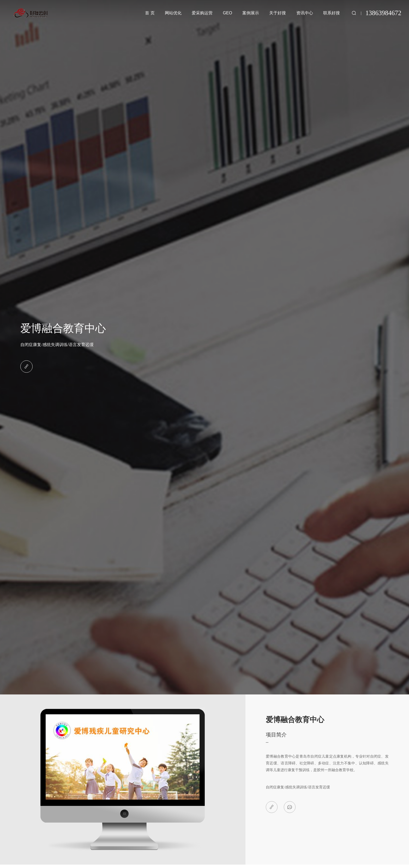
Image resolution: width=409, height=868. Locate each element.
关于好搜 (278, 13)
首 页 (150, 13)
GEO (227, 13)
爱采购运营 (202, 13)
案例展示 (251, 13)
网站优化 (173, 13)
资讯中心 (305, 13)
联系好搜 (332, 13)
